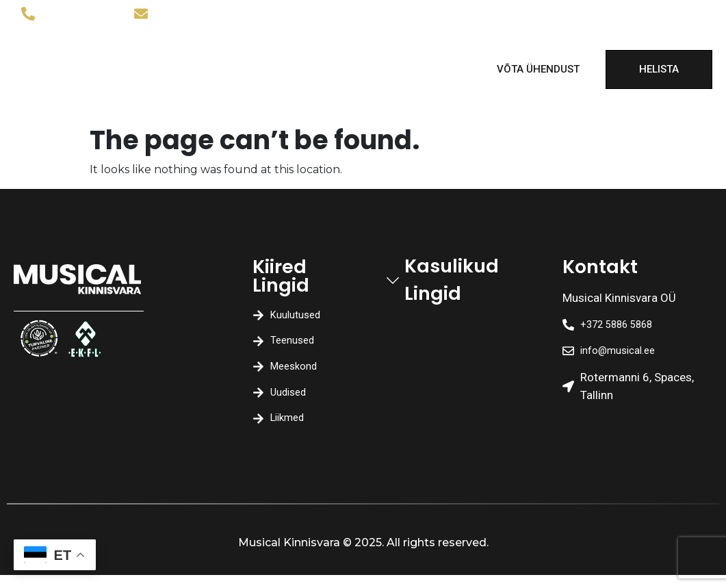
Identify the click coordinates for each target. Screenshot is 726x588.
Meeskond (364, 55)
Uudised (180, 83)
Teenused (272, 55)
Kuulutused (183, 55)
